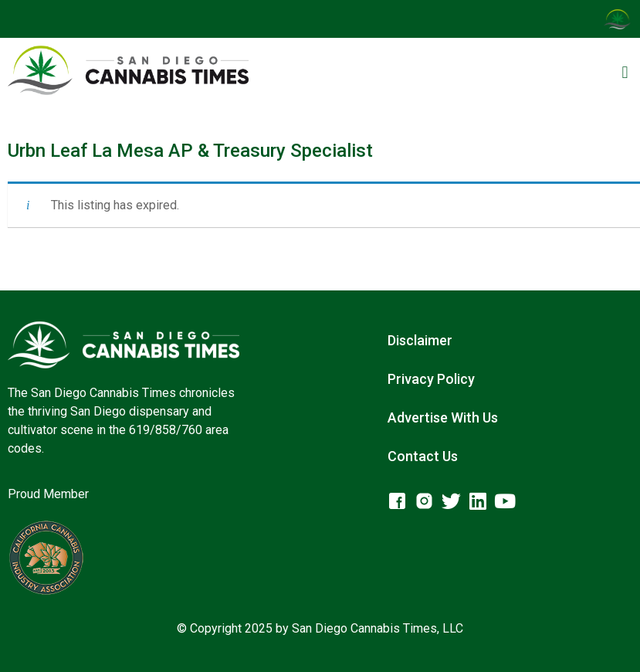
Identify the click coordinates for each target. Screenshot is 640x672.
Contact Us (423, 456)
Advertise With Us (443, 417)
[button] (625, 73)
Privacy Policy (431, 379)
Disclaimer (420, 340)
